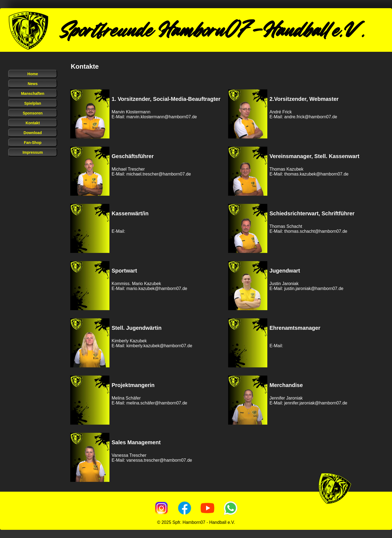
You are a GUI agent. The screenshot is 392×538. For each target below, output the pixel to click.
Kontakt (33, 123)
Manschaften (33, 93)
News (33, 84)
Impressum (33, 152)
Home (33, 74)
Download (33, 133)
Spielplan (33, 103)
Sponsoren (33, 113)
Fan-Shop (33, 143)
